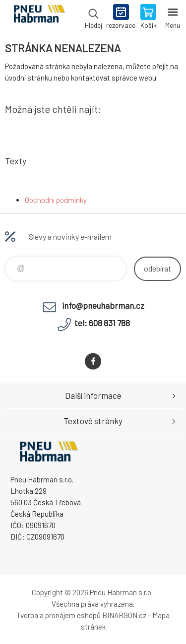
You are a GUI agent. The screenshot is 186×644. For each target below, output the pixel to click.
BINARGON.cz (124, 615)
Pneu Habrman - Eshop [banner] (39, 17)
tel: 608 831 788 (102, 323)
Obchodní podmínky (56, 200)
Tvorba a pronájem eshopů (59, 615)
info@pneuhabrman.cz (103, 305)
